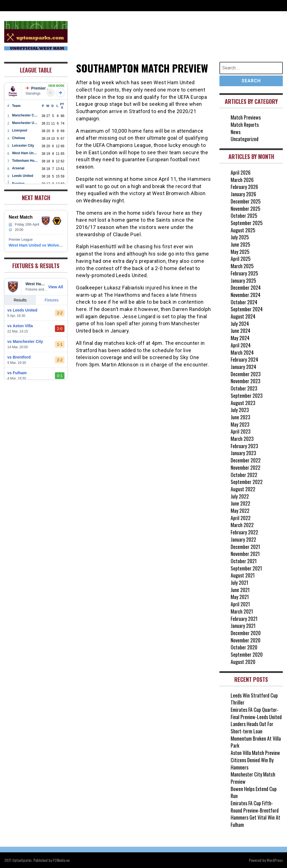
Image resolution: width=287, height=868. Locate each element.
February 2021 (244, 619)
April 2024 (241, 345)
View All (56, 287)
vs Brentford (19, 357)
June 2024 (240, 331)
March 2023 (242, 439)
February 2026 (244, 187)
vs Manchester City (25, 341)
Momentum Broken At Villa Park (256, 742)
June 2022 (240, 503)
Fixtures (52, 300)
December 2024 (246, 287)
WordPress (275, 860)
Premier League (39, 88)
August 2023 (243, 403)
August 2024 (243, 316)
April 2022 (241, 518)
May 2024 (240, 338)
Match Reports (245, 125)
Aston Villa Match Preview (255, 753)
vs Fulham (17, 373)
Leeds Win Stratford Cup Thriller (254, 699)
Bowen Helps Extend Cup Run (254, 792)
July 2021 (239, 582)
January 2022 (243, 539)
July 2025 (240, 237)
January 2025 (243, 280)
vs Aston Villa (20, 326)
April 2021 (240, 604)
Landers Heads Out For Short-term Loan (252, 727)
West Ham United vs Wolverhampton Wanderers (53, 245)
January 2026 (243, 194)
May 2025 (240, 252)
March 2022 (242, 525)
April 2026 (241, 172)
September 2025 (247, 223)
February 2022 (244, 532)
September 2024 (247, 309)
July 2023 (240, 410)
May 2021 (240, 597)
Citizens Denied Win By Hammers (252, 764)
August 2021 (243, 575)
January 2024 (243, 367)
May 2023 (240, 424)
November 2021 (245, 554)
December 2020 (246, 633)
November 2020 (246, 640)
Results (20, 300)
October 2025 (244, 216)
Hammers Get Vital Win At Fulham (255, 821)
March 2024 (242, 352)
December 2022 (246, 460)
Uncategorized (245, 139)
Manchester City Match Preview (253, 778)
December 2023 (246, 374)
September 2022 (247, 482)
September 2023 (247, 396)
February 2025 (244, 273)
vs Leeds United (22, 310)
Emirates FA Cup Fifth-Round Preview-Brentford (255, 807)
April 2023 (241, 431)
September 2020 (247, 654)
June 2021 (240, 590)
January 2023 (243, 453)
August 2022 (243, 489)
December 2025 (246, 201)
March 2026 (242, 180)
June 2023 (240, 417)
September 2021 (246, 568)
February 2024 (244, 359)
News (236, 132)
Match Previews (246, 117)
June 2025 (240, 244)
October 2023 (244, 388)
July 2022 (240, 496)
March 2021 (242, 611)
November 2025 (246, 209)
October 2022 (244, 475)
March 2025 (242, 266)
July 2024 (240, 324)
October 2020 (244, 647)
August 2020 (243, 662)
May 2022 (240, 511)
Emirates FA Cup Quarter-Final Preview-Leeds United (256, 713)
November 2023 (246, 381)
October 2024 (244, 302)
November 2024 (246, 295)
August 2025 (243, 230)
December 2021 (245, 547)
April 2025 (241, 259)
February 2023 (244, 446)
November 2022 (246, 467)
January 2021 (243, 626)
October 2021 (244, 561)
